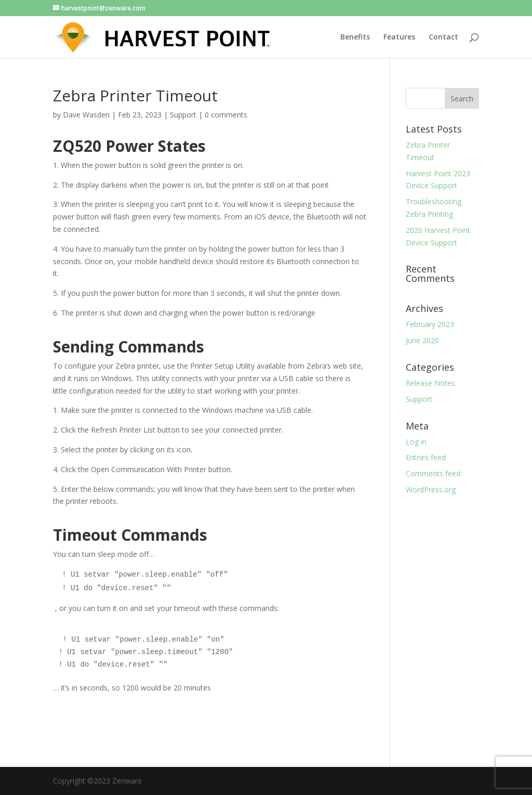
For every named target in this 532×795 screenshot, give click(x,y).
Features (399, 37)
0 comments (226, 115)
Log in (416, 442)
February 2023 (430, 324)
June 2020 (422, 340)
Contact (443, 37)
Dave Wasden (86, 115)
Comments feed (433, 473)
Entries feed (426, 457)
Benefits (355, 37)
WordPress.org (431, 490)
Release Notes (430, 383)
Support (183, 115)
